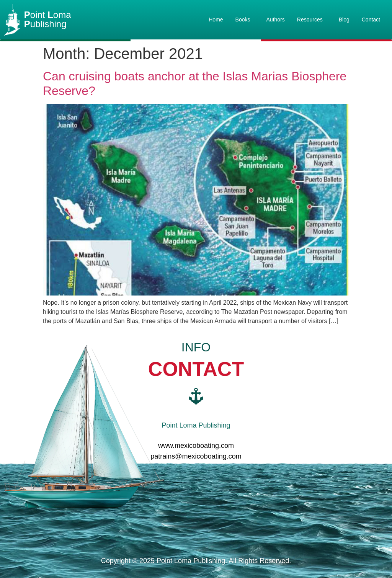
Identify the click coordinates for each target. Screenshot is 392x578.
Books (245, 20)
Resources (312, 20)
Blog (344, 20)
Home (216, 20)
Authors (276, 20)
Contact (371, 20)
